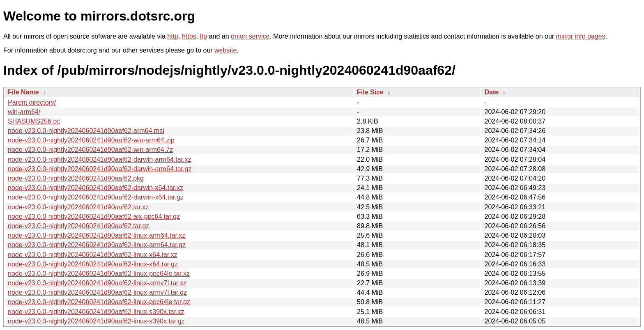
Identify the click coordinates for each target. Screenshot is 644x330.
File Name (23, 92)
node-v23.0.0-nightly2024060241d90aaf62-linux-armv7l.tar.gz (97, 292)
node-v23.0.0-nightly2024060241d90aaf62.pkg (76, 178)
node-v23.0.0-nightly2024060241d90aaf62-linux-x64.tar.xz (93, 255)
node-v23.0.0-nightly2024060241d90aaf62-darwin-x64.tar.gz (96, 197)
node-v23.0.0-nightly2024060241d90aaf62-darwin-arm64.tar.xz (100, 159)
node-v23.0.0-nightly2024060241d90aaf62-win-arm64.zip (91, 140)
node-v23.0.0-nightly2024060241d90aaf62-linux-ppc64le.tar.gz (99, 302)
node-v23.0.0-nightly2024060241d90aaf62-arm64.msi (86, 131)
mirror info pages (581, 36)
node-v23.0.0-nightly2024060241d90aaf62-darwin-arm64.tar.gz (100, 169)
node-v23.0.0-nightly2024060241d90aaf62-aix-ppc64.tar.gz (94, 217)
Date (491, 92)
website (225, 50)
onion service (250, 36)
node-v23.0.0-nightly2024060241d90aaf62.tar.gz (78, 226)
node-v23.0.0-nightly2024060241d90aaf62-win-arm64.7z (90, 150)
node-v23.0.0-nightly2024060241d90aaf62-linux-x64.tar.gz (93, 264)
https (189, 36)
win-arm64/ (24, 112)
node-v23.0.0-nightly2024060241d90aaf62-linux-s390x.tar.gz (96, 321)
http (173, 36)
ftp (203, 36)
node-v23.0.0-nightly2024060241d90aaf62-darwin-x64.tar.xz (95, 188)
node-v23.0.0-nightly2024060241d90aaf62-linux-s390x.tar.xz (96, 312)
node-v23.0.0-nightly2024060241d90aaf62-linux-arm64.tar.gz (97, 245)
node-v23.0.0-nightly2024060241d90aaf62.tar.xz (78, 207)
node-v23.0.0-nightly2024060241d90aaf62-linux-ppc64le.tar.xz (99, 274)
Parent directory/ (32, 102)
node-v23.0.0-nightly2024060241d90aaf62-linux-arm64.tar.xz (97, 235)
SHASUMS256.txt (34, 121)
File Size (370, 92)
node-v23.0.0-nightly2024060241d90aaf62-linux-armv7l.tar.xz (97, 283)
